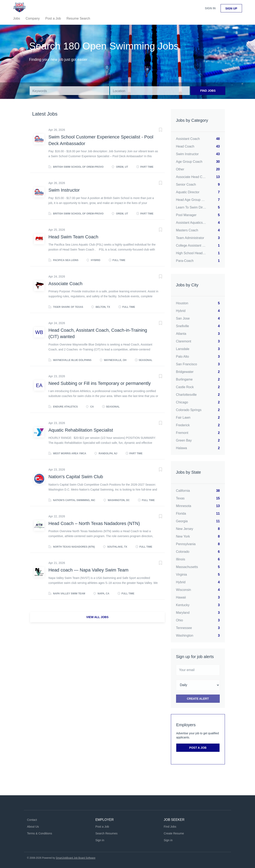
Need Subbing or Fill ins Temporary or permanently (100, 383)
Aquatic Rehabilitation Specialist (81, 430)
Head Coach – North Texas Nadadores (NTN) (94, 523)
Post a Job (198, 748)
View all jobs (97, 617)
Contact (32, 820)
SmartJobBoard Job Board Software (76, 858)
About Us (33, 827)
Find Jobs (208, 91)
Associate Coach (65, 284)
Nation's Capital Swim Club (76, 477)
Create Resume (174, 833)
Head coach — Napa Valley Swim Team (88, 570)
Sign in (210, 8)
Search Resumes (106, 833)
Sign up (231, 8)
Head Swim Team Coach (73, 237)
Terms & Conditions (39, 833)
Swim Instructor (64, 190)
